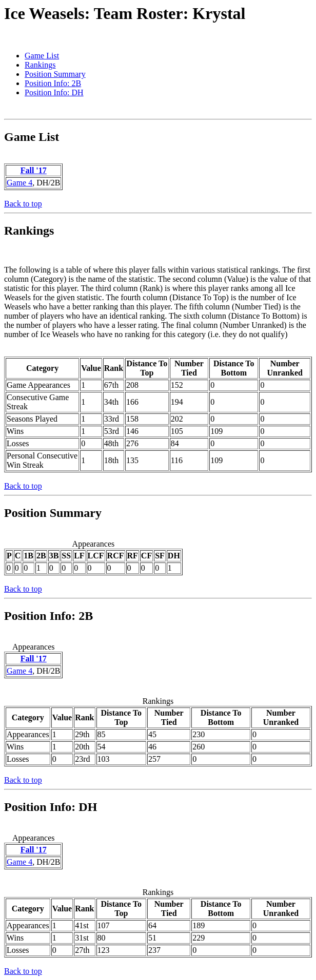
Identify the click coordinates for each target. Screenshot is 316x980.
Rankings (40, 65)
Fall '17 (34, 170)
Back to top (23, 204)
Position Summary (55, 74)
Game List (42, 56)
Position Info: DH (54, 92)
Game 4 (19, 183)
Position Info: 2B (53, 83)
